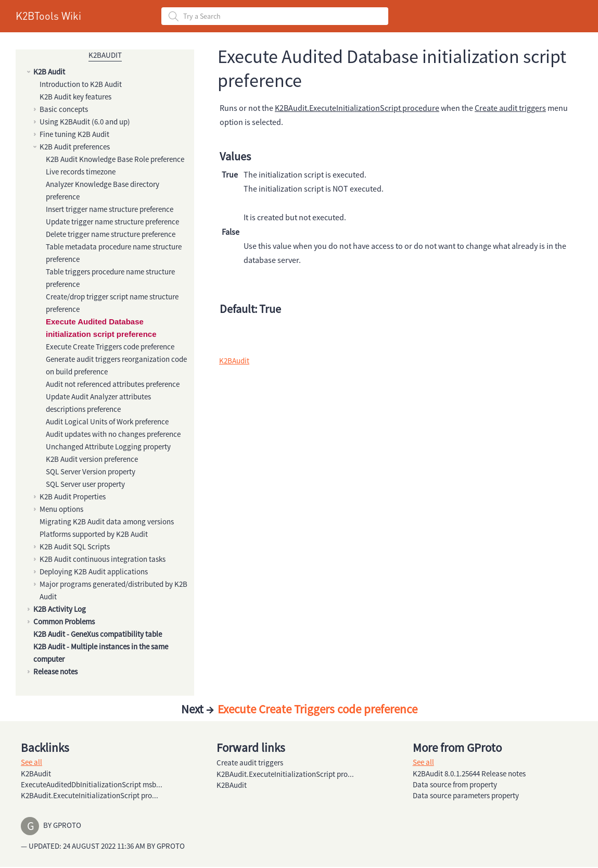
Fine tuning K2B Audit (74, 134)
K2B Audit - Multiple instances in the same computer (101, 653)
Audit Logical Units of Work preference (107, 422)
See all (31, 762)
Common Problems (64, 621)
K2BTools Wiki (48, 16)
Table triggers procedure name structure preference (110, 278)
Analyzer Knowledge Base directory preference (103, 190)
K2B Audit (49, 72)
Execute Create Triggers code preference (110, 347)
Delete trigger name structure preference (111, 234)
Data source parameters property (466, 795)
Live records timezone (81, 172)
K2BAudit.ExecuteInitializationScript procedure (357, 108)
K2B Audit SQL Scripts (75, 546)
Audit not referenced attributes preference (113, 384)
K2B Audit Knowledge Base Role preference (115, 159)
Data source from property (455, 784)
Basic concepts (64, 109)
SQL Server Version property (91, 471)
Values (235, 156)
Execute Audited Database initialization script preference (101, 328)
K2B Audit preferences (75, 147)
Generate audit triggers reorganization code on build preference (116, 365)
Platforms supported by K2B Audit (94, 534)
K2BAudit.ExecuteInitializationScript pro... (90, 795)
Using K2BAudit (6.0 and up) (85, 122)
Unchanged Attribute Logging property (108, 446)
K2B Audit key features (75, 97)
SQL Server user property (85, 484)
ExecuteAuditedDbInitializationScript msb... (92, 784)
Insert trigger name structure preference (110, 209)
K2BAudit (105, 55)
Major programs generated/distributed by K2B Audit (113, 590)
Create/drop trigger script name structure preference (112, 303)
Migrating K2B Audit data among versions (107, 521)
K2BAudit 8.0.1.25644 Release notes (469, 773)
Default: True (250, 309)
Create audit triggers (510, 108)
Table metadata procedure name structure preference (114, 253)
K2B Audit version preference (92, 459)
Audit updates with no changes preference (113, 434)
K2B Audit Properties (73, 496)
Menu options (61, 509)
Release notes (55, 671)
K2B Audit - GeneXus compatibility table (98, 634)
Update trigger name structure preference (112, 222)
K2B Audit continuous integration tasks (103, 559)
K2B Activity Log (60, 609)
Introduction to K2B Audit (81, 84)
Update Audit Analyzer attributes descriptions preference (98, 403)
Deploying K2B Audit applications (94, 571)
